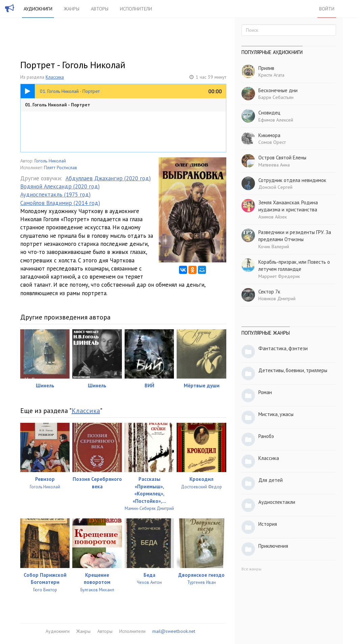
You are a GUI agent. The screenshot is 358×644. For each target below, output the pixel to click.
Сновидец (269, 113)
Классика (55, 77)
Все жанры (251, 569)
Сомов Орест (272, 142)
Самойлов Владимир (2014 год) (60, 203)
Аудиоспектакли (277, 502)
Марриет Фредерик (279, 276)
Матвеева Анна (274, 165)
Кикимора (269, 135)
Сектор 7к (269, 292)
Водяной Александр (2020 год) (60, 186)
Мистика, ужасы (276, 414)
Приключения (273, 546)
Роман (265, 392)
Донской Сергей (275, 187)
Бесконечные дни (278, 90)
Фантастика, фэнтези (283, 348)
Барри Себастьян (276, 97)
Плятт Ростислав (60, 168)
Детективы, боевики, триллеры (293, 370)
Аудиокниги (38, 9)
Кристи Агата (271, 75)
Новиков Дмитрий (277, 299)
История (268, 524)
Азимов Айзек (273, 217)
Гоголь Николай (50, 161)
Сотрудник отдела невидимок (292, 180)
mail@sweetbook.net (174, 631)
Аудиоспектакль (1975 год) (55, 195)
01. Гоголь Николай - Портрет (58, 105)
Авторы (100, 9)
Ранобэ (266, 436)
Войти (327, 9)
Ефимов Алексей (276, 120)
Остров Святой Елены (282, 158)
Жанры (72, 9)
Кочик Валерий (274, 247)
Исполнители (136, 9)
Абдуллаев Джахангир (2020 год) (108, 178)
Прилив (266, 68)
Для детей (271, 480)
